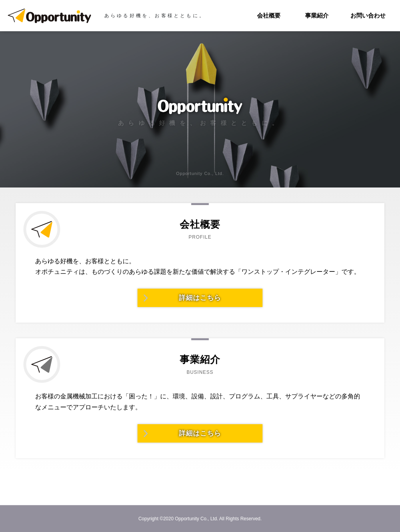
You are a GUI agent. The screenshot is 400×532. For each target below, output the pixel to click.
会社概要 (269, 15)
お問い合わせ (368, 15)
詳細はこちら (200, 298)
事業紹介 (317, 15)
